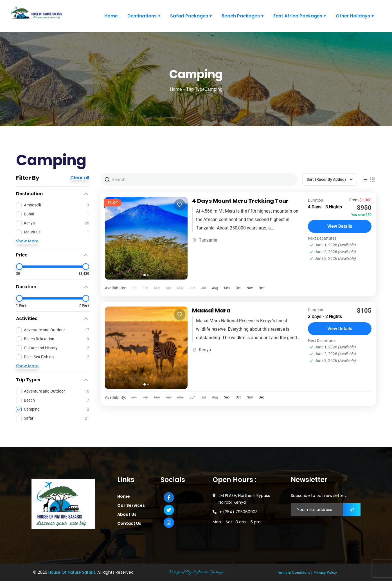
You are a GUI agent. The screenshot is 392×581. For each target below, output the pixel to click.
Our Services (131, 505)
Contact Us (129, 523)
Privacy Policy (325, 572)
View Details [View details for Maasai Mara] (340, 329)
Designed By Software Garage (195, 572)
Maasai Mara (211, 310)
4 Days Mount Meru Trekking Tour (240, 201)
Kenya (205, 350)
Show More (27, 241)
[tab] (145, 275)
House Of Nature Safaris (72, 572)
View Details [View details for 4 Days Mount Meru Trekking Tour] (340, 226)
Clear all (80, 178)
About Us (127, 514)
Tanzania (208, 240)
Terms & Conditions (294, 572)
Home (176, 89)
